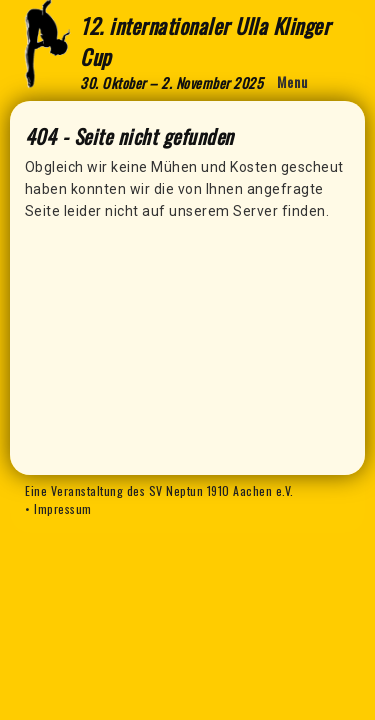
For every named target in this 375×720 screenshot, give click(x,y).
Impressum (63, 508)
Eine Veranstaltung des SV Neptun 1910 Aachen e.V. (159, 490)
